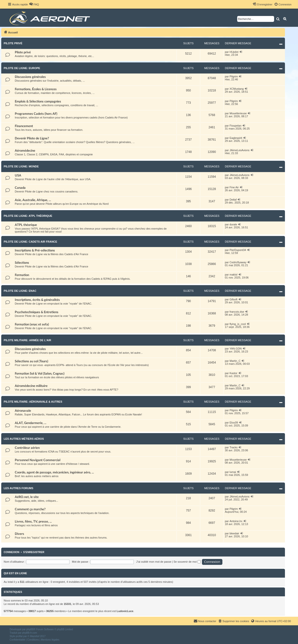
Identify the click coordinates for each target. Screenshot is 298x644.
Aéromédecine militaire (31, 386)
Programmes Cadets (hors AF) (36, 114)
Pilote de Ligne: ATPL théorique (28, 216)
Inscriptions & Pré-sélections (35, 250)
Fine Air (234, 187)
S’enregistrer (34, 552)
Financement (24, 126)
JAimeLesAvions (240, 150)
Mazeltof (35, 636)
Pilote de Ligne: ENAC (20, 291)
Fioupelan (235, 126)
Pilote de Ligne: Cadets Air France (30, 242)
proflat (19, 636)
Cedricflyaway (238, 262)
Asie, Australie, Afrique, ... (33, 200)
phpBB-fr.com (30, 633)
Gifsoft (233, 299)
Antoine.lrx (236, 521)
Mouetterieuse (238, 113)
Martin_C (235, 361)
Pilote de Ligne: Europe (22, 68)
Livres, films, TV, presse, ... (33, 522)
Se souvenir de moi (187, 562)
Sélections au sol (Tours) (32, 361)
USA (18, 176)
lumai (233, 472)
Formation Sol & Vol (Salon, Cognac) (40, 374)
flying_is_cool (238, 324)
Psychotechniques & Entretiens (37, 312)
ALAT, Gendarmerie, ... (31, 423)
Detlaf (233, 200)
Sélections (22, 263)
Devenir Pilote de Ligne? (32, 138)
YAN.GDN (236, 349)
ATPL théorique (26, 225)
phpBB (30, 629)
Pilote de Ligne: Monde (21, 166)
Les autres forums (18, 488)
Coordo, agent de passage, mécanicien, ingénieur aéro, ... (54, 472)
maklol (233, 275)
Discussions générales (30, 77)
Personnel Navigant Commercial (38, 460)
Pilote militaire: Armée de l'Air (27, 340)
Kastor (233, 373)
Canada (20, 188)
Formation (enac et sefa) (32, 324)
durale (233, 224)
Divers (19, 534)
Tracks (234, 447)
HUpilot (234, 52)
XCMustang (237, 89)
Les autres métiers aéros (24, 439)
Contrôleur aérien (27, 448)
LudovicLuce (125, 611)
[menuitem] (34, 4)
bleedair (234, 533)
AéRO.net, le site (27, 497)
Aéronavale (23, 411)
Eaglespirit (236, 138)
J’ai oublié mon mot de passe (154, 562)
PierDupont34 (238, 250)
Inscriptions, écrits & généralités (37, 300)
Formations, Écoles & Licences (36, 89)
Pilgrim (234, 76)
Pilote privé (13, 43)
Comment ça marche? (30, 509)
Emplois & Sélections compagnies (38, 102)
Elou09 (234, 423)
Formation (22, 275)
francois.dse (237, 312)
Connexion (12, 552)
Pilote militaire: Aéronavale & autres (33, 402)
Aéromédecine (25, 151)
